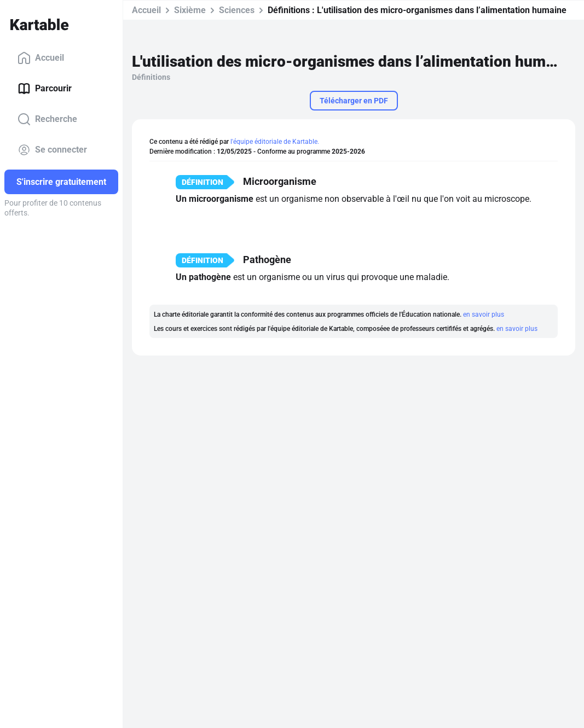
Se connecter (52, 150)
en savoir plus (484, 315)
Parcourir (45, 89)
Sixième (190, 10)
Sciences (237, 10)
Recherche (47, 119)
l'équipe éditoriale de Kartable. (275, 142)
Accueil (41, 58)
